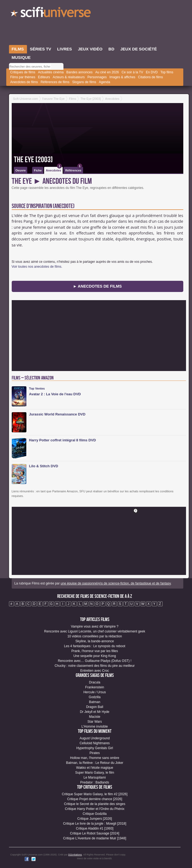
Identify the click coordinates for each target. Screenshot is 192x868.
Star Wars (95, 722)
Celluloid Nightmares (95, 743)
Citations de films (150, 77)
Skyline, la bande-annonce (95, 641)
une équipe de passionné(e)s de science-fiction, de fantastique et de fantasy (116, 583)
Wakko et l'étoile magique (95, 768)
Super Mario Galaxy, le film (95, 773)
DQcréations (75, 855)
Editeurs (44, 77)
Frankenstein (95, 687)
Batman (95, 702)
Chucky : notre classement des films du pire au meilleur (95, 666)
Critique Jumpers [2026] (95, 819)
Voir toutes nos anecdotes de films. (37, 267)
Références (74, 169)
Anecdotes (54, 169)
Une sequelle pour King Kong (95, 656)
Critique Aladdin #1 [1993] (95, 828)
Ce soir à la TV (132, 72)
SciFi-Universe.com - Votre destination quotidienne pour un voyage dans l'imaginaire (51, 14)
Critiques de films (23, 72)
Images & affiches (122, 77)
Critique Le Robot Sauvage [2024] (95, 833)
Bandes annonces (80, 72)
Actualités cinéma (51, 72)
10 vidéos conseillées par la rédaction (95, 636)
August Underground (95, 738)
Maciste (95, 717)
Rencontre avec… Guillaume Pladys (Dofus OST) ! (95, 661)
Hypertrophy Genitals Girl (95, 748)
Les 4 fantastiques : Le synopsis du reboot (95, 646)
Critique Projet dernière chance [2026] (95, 799)
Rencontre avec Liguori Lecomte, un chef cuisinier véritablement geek (95, 631)
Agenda (104, 82)
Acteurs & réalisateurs (69, 77)
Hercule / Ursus (95, 692)
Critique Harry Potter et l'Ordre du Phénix (95, 809)
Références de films (55, 82)
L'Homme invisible (95, 727)
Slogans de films (84, 82)
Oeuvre (21, 170)
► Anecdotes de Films (97, 286)
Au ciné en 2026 (107, 72)
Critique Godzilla (95, 814)
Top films (167, 72)
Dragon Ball (95, 707)
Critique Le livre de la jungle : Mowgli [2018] (95, 824)
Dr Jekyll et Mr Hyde (95, 712)
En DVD (152, 72)
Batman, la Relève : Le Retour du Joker (95, 763)
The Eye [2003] (33, 160)
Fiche (38, 170)
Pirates (95, 753)
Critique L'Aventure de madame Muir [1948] (95, 838)
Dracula (95, 682)
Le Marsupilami (95, 777)
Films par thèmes (23, 77)
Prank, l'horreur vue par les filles (95, 651)
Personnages (97, 77)
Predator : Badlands (95, 782)
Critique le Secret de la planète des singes (95, 804)
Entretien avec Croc (95, 671)
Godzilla (95, 697)
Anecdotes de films (24, 82)
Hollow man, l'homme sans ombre (95, 758)
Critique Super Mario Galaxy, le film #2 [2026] (95, 794)
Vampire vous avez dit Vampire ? (95, 626)
